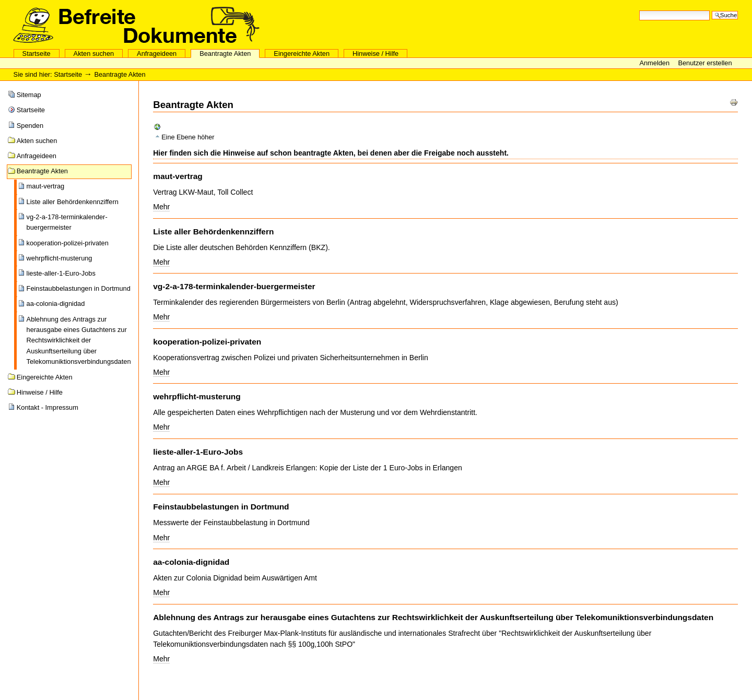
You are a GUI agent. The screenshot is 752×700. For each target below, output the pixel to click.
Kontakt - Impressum (48, 407)
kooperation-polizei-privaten (68, 243)
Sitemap (29, 95)
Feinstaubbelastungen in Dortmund (79, 288)
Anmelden (655, 63)
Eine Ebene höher (188, 137)
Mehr (161, 207)
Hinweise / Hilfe (375, 54)
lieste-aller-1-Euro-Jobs (61, 273)
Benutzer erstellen (705, 63)
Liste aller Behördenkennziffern (73, 202)
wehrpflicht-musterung (60, 258)
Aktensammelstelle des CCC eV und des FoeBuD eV (136, 25)
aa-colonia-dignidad (56, 304)
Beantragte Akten (225, 54)
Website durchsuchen (639, 10)
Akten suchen (94, 54)
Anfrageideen (157, 54)
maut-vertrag (46, 186)
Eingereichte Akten (302, 54)
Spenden (30, 126)
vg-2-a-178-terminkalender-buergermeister (67, 222)
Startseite (37, 54)
